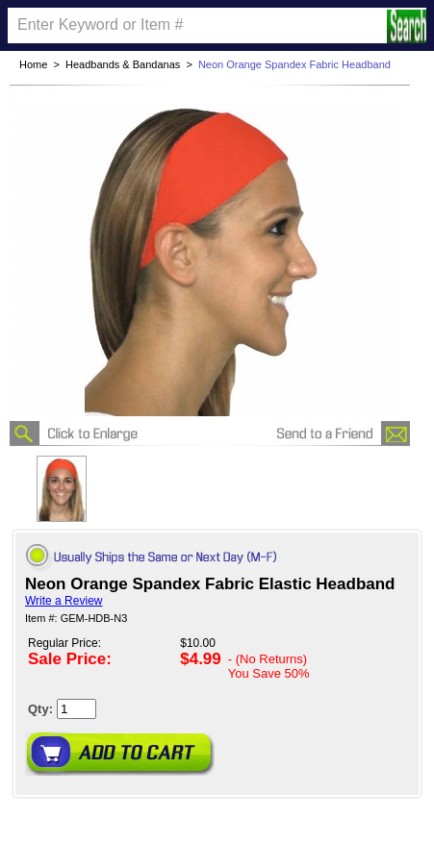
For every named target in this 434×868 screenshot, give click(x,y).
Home (33, 64)
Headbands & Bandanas (123, 64)
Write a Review (64, 601)
